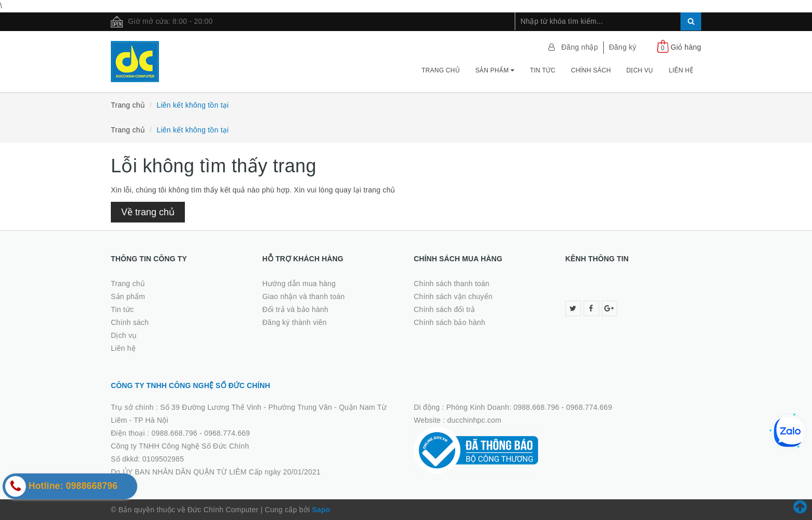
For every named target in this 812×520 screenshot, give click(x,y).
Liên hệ (681, 70)
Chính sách (591, 70)
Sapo (321, 510)
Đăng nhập (580, 47)
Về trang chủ (148, 212)
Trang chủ (441, 70)
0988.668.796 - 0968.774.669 (200, 433)
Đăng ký (623, 47)
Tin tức (542, 70)
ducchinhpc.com (475, 420)
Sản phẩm (495, 70)
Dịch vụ (640, 70)
